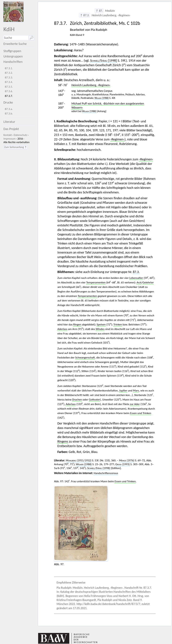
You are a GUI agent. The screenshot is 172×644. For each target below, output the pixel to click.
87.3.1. (9, 68)
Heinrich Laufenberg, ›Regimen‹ (91, 85)
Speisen (101, 325)
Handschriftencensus (106, 473)
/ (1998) (99, 468)
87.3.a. (9, 109)
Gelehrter (148, 282)
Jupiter (123, 391)
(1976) (127, 460)
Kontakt (8, 135)
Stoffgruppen (12, 51)
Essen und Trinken (141, 413)
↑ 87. (99, 11)
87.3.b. (9, 114)
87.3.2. (9, 73)
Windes (100, 329)
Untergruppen (13, 56)
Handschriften (13, 62)
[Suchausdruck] (16, 38)
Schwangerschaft (85, 358)
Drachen (77, 400)
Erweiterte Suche (15, 44)
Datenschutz (20, 135)
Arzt (139, 282)
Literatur (9, 122)
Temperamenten (96, 282)
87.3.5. (9, 87)
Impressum (9, 139)
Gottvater (94, 400)
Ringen (77, 325)
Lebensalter (136, 278)
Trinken (118, 325)
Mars (136, 391)
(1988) (102, 98)
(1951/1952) (79, 460)
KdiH (9, 29)
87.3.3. (9, 78)
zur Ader (135, 404)
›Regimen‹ (117, 139)
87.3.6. (9, 91)
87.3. (136, 272)
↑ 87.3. (85, 15)
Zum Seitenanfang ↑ (16, 147)
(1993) (123, 464)
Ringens (63, 441)
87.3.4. (9, 82)
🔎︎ (31, 38)
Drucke (8, 102)
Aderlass (62, 329)
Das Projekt (11, 129)
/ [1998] (104, 60)
